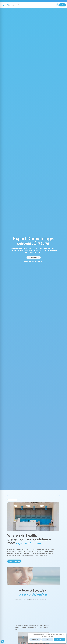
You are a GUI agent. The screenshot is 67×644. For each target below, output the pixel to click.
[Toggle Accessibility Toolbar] (2, 642)
